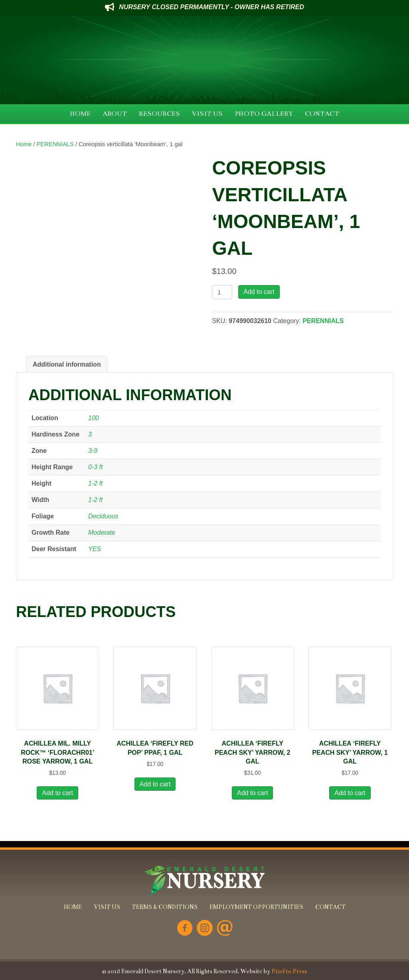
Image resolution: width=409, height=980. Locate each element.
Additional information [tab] (67, 364)
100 (94, 418)
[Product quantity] (222, 292)
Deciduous (103, 516)
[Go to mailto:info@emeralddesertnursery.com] (225, 929)
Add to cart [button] (57, 793)
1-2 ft (95, 483)
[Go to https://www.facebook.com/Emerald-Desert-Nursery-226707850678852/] (185, 929)
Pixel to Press (289, 971)
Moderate (102, 533)
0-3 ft (95, 467)
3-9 (93, 451)
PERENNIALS (55, 144)
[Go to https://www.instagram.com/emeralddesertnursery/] (205, 929)
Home (24, 144)
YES (95, 549)
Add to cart (259, 292)
